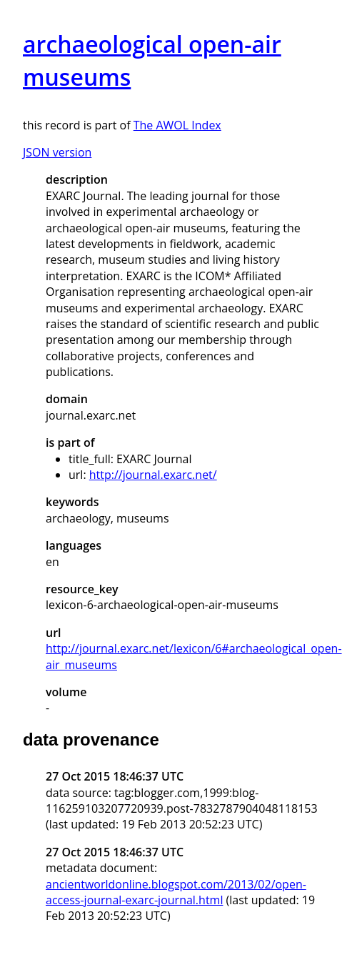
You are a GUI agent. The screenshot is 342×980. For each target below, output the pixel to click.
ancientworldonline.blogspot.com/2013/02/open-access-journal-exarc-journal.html (176, 892)
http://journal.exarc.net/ (153, 475)
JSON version (57, 152)
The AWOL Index (177, 125)
